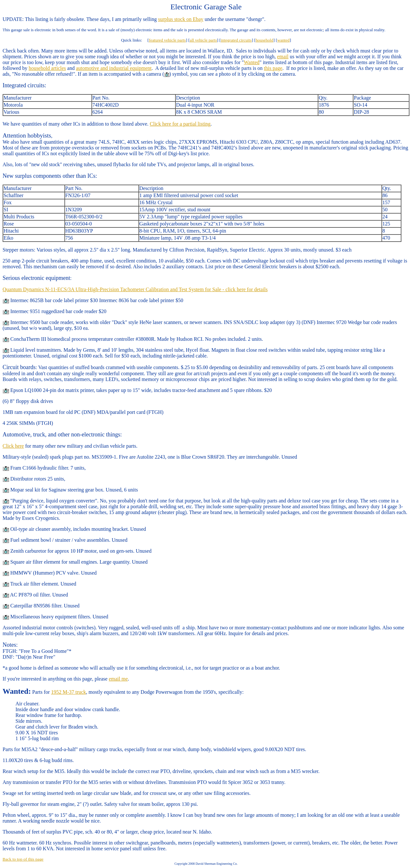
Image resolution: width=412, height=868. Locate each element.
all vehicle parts (203, 40)
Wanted (252, 62)
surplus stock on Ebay (181, 19)
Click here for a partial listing (180, 124)
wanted (283, 40)
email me (118, 679)
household (264, 40)
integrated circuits (236, 40)
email (283, 57)
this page (273, 68)
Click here (13, 446)
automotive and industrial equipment (114, 68)
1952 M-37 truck (69, 692)
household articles (47, 68)
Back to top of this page (23, 859)
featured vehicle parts (168, 40)
